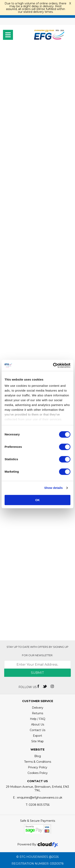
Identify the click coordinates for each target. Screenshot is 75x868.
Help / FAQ (38, 719)
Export (37, 736)
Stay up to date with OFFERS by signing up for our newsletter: (37, 651)
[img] (39, 686)
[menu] (8, 35)
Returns (37, 713)
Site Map (37, 741)
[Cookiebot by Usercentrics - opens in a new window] (53, 365)
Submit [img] (37, 673)
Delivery (38, 708)
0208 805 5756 (38, 805)
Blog (38, 756)
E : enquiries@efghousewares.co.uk (38, 798)
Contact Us (37, 730)
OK (38, 500)
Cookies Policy (38, 773)
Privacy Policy (38, 767)
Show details (54, 488)
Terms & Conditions (38, 762)
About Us (38, 724)
